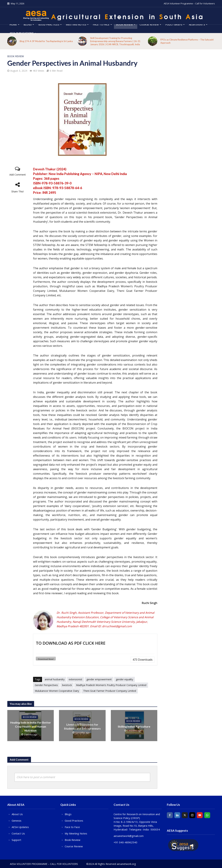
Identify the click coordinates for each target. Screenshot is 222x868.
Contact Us (18, 833)
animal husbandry (55, 679)
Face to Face (101, 24)
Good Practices (49, 24)
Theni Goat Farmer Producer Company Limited (110, 691)
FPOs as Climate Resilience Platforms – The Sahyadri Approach (187, 41)
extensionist (76, 679)
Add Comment (18, 175)
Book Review (124, 24)
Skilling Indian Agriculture (134, 726)
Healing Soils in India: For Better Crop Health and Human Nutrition (30, 726)
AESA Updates (20, 827)
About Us (17, 814)
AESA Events (197, 24)
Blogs (28, 24)
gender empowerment (99, 679)
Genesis (17, 820)
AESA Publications (22, 33)
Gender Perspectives (46, 685)
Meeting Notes (76, 24)
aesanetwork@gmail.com (129, 835)
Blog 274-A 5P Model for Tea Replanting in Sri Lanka (46, 41)
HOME (13, 24)
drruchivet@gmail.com (117, 626)
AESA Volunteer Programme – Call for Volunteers (189, 3)
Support (16, 839)
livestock (67, 685)
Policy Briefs (174, 24)
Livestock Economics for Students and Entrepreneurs (82, 726)
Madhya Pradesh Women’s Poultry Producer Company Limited (111, 685)
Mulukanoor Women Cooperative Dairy (57, 691)
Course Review (74, 846)
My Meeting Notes (76, 833)
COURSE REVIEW (149, 24)
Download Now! (46, 659)
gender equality (124, 679)
